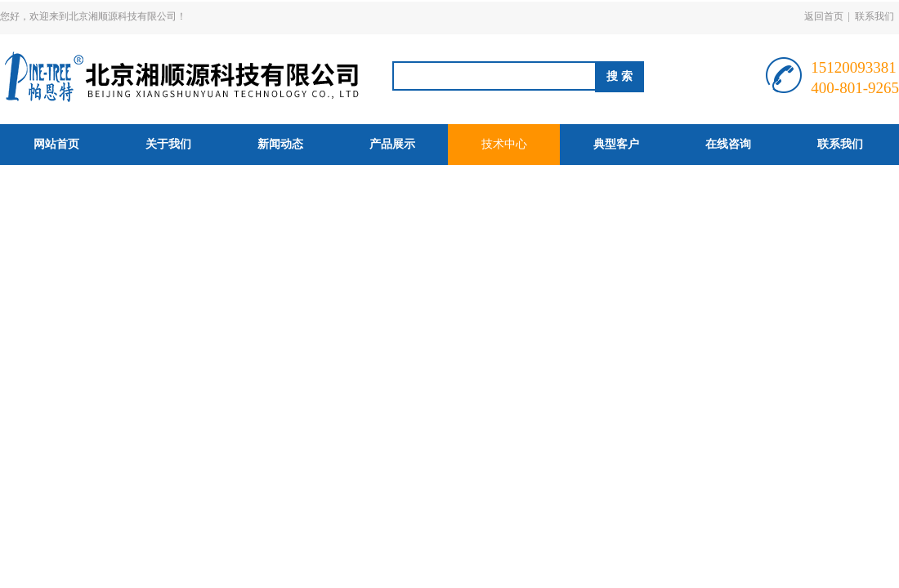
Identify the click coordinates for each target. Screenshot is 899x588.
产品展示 (392, 144)
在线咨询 (728, 144)
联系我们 (874, 16)
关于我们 (168, 144)
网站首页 (56, 144)
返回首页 (824, 16)
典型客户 (616, 144)
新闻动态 (280, 144)
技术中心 (504, 144)
